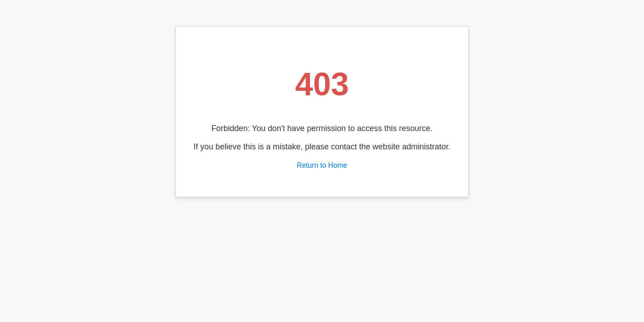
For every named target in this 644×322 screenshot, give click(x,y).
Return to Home (322, 165)
